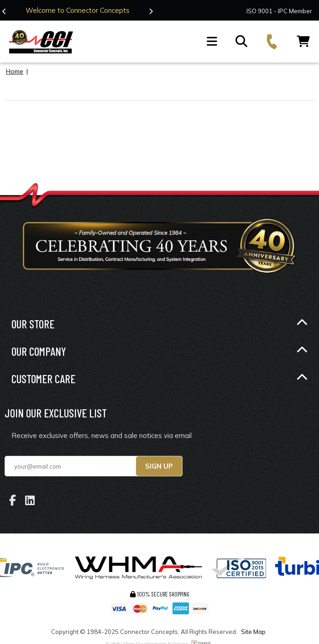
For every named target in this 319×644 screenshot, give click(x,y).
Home (15, 71)
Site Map (253, 632)
